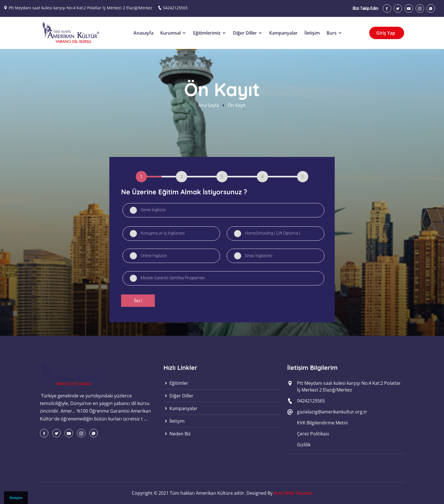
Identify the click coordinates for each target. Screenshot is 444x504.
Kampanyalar (283, 33)
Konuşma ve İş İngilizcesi (162, 233)
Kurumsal (173, 33)
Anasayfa (143, 33)
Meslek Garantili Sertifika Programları (173, 278)
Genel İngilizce (153, 210)
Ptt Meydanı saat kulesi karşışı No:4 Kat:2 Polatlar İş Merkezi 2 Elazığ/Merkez (81, 8)
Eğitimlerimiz (210, 33)
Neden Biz (177, 434)
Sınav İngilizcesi (259, 256)
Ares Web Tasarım (293, 493)
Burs (334, 33)
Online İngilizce (154, 256)
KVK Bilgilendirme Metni (322, 423)
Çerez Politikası (313, 434)
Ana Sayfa (209, 105)
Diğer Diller (248, 33)
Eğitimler (176, 383)
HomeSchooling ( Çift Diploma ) (272, 233)
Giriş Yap (386, 33)
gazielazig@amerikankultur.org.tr (332, 412)
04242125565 (175, 8)
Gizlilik (304, 445)
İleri (138, 301)
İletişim (16, 498)
